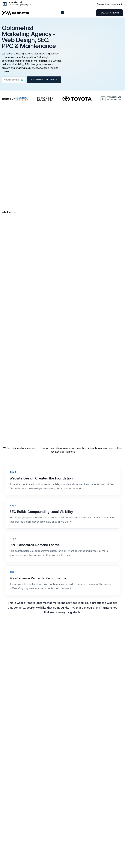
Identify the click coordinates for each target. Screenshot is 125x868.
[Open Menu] (62, 13)
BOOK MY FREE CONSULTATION (44, 80)
